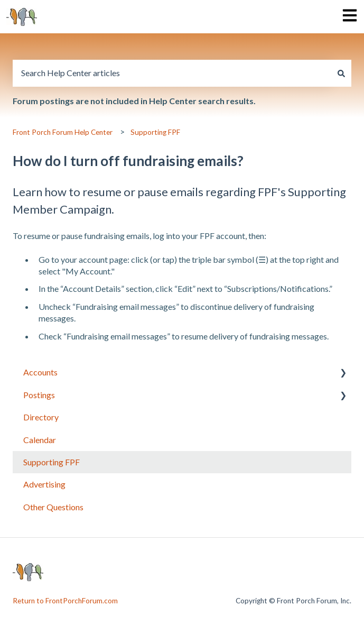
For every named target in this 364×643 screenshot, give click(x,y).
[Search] (341, 73)
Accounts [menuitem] (40, 372)
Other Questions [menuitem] (53, 507)
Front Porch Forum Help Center (63, 132)
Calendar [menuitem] (40, 440)
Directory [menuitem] (41, 417)
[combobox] (172, 73)
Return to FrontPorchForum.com (65, 601)
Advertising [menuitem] (44, 484)
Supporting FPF (155, 132)
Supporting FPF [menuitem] (52, 462)
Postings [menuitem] (39, 395)
